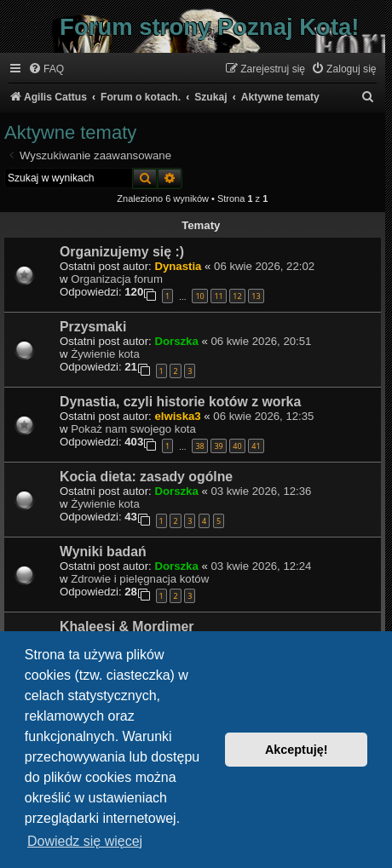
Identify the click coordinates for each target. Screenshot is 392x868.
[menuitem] (46, 69)
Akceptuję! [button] (297, 750)
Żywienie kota (105, 354)
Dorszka (176, 341)
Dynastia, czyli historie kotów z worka (180, 402)
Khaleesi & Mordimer (127, 627)
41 (256, 446)
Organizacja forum (117, 279)
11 (218, 296)
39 (218, 446)
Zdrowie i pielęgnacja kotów (140, 579)
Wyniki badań (103, 552)
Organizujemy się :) (122, 252)
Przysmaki (93, 327)
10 (199, 296)
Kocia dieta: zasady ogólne (146, 477)
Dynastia (178, 266)
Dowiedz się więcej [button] (85, 841)
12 (237, 296)
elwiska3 (177, 416)
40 (237, 446)
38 (199, 446)
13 (256, 296)
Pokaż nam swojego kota (133, 429)
